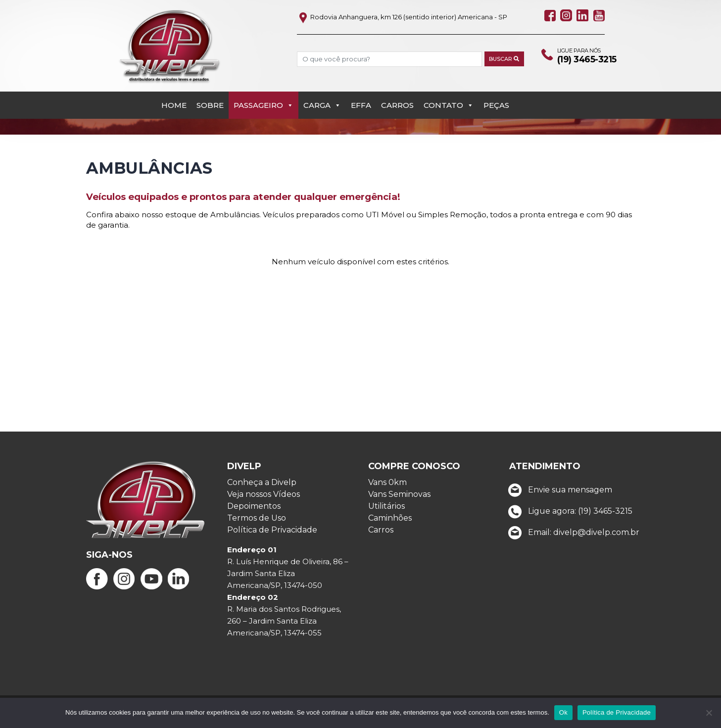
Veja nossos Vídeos (264, 502)
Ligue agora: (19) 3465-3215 (568, 518)
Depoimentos (254, 513)
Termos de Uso (257, 525)
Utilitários (386, 513)
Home (174, 89)
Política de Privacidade (272, 537)
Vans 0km (387, 490)
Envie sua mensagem (558, 497)
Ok (563, 712)
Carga (322, 89)
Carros (397, 89)
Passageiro (264, 89)
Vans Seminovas (399, 502)
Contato (449, 89)
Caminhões (390, 525)
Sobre (210, 89)
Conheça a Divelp (262, 490)
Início (96, 121)
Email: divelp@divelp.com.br (572, 539)
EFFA (361, 89)
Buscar (498, 59)
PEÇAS (496, 89)
